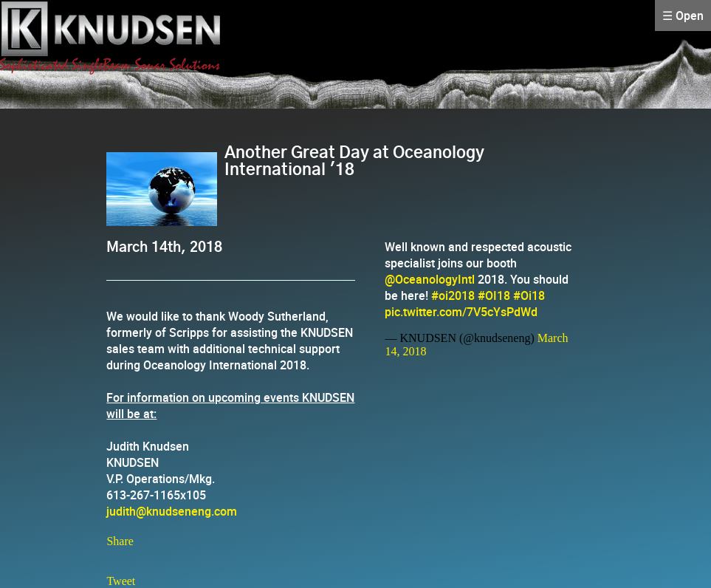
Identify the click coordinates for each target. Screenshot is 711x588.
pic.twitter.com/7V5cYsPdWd (461, 312)
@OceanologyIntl (430, 279)
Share (120, 541)
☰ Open (683, 16)
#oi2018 (453, 295)
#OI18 (494, 295)
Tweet (121, 581)
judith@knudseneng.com (172, 511)
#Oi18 (529, 295)
